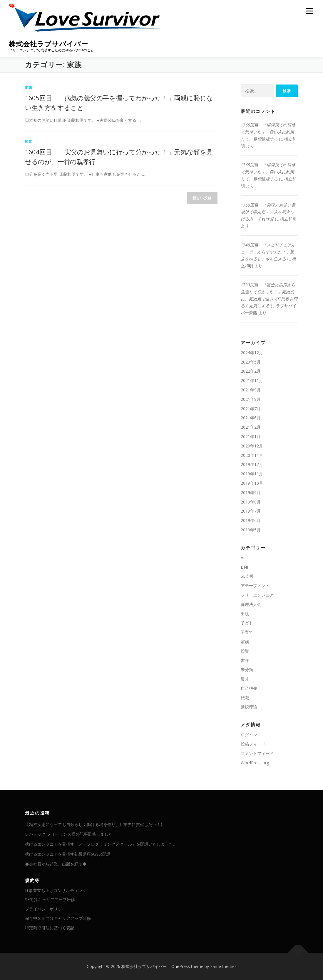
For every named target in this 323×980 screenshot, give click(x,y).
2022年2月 (251, 371)
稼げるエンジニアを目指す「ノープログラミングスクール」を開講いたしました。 (101, 844)
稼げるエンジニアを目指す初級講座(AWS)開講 (68, 854)
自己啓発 (249, 688)
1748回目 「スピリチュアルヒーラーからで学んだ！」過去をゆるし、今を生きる (268, 252)
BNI (244, 567)
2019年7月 (251, 511)
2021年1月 (251, 436)
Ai (242, 558)
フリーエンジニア (257, 595)
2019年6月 (251, 520)
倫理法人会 (251, 604)
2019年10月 (252, 483)
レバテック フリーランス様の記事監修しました (69, 834)
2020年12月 (252, 446)
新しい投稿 (202, 198)
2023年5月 (251, 362)
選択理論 (249, 707)
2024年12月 (252, 353)
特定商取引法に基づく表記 (50, 928)
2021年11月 (252, 380)
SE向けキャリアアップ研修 (50, 899)
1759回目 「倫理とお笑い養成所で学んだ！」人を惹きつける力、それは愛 (268, 212)
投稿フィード (253, 744)
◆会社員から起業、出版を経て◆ (56, 864)
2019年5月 (251, 530)
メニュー (309, 11)
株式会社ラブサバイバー (48, 44)
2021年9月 (251, 390)
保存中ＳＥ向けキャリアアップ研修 (58, 918)
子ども (247, 623)
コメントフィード (257, 753)
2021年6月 (251, 418)
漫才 (245, 679)
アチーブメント (255, 586)
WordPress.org (255, 763)
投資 (245, 651)
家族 (29, 87)
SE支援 (247, 576)
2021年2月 (251, 427)
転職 (245, 698)
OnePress (181, 966)
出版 (245, 614)
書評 (245, 660)
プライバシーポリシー (46, 909)
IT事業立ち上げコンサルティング (56, 890)
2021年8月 (251, 399)
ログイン (249, 735)
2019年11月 (252, 474)
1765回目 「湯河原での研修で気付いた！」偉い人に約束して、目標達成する (268, 132)
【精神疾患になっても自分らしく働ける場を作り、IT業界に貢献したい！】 (95, 824)
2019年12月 (252, 464)
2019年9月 (251, 492)
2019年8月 (251, 502)
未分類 (247, 669)
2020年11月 (252, 455)
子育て (247, 632)
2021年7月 (251, 409)
